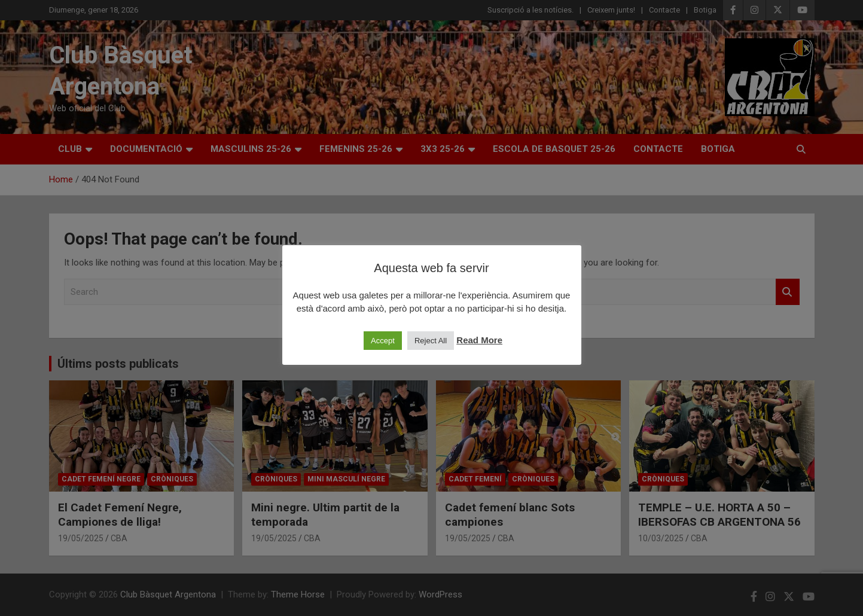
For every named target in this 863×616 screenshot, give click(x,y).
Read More (479, 340)
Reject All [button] (431, 341)
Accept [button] (383, 341)
